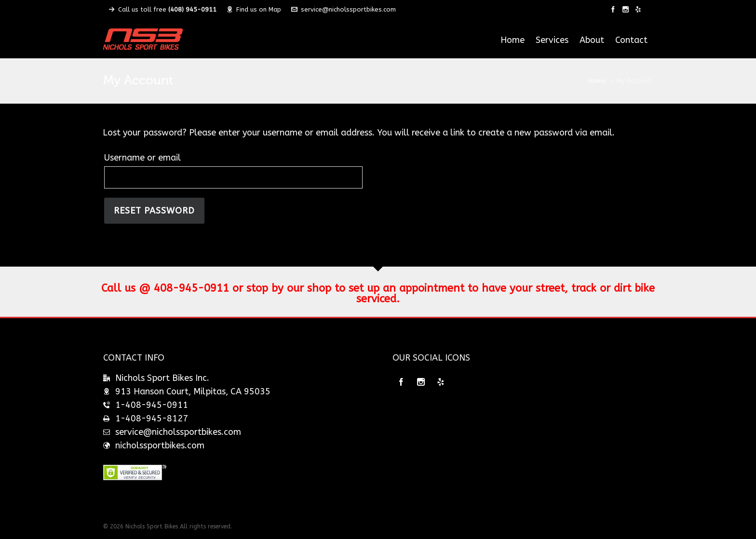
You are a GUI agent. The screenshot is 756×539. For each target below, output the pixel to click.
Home (597, 81)
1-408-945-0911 (152, 405)
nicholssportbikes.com (160, 445)
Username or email (142, 158)
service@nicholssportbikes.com (344, 9)
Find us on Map (254, 9)
